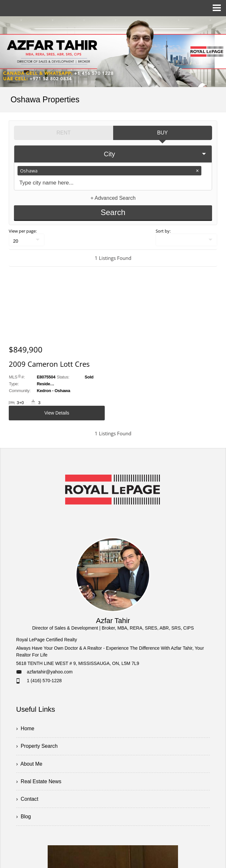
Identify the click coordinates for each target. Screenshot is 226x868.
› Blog (24, 818)
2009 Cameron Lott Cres (49, 364)
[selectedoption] (113, 154)
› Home (25, 728)
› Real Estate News (39, 782)
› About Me (30, 764)
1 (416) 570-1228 (44, 681)
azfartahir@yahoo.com (50, 672)
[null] (27, 239)
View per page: (23, 230)
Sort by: (163, 230)
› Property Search (37, 746)
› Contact (27, 800)
